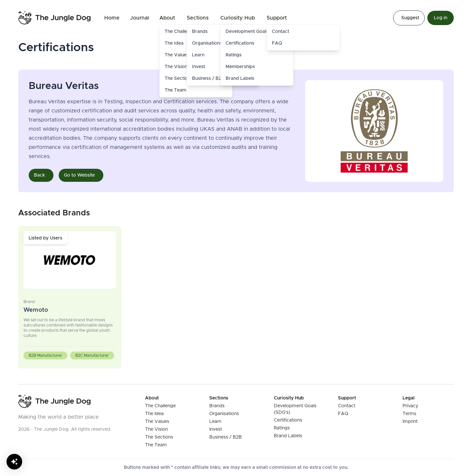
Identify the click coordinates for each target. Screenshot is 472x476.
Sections (198, 18)
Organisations (224, 414)
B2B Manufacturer (45, 355)
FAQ (277, 43)
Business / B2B (226, 437)
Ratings (234, 55)
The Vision (156, 429)
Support (277, 18)
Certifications (240, 43)
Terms (409, 414)
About (167, 18)
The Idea (154, 414)
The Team (176, 90)
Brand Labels (240, 79)
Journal (140, 18)
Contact (280, 32)
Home (112, 18)
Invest (216, 429)
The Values (157, 422)
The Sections (159, 437)
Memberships (240, 67)
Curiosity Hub (238, 18)
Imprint (410, 422)
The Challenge (160, 406)
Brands (217, 406)
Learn (215, 422)
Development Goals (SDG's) (256, 32)
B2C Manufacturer (92, 355)
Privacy (410, 406)
